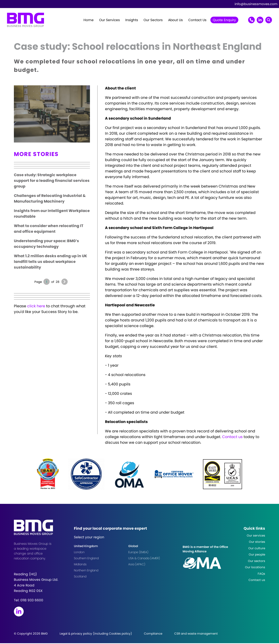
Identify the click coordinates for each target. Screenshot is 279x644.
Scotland (80, 577)
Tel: (29, 601)
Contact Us (197, 20)
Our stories (257, 543)
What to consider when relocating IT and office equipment (49, 230)
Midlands (80, 565)
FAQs (261, 574)
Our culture (257, 549)
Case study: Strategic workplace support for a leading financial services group (52, 182)
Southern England (86, 559)
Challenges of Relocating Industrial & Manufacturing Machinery (50, 199)
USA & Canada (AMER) (144, 559)
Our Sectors (153, 20)
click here (36, 307)
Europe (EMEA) (138, 553)
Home (89, 20)
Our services (256, 536)
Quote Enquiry (224, 20)
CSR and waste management (196, 634)
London (79, 553)
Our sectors (257, 562)
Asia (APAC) (137, 565)
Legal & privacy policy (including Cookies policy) (96, 634)
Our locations (255, 568)
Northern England (86, 571)
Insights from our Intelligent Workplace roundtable (52, 215)
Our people (257, 555)
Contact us (232, 438)
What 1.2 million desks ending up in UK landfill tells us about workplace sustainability (50, 263)
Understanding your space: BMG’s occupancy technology (46, 245)
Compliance (153, 634)
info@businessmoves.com (256, 4)
